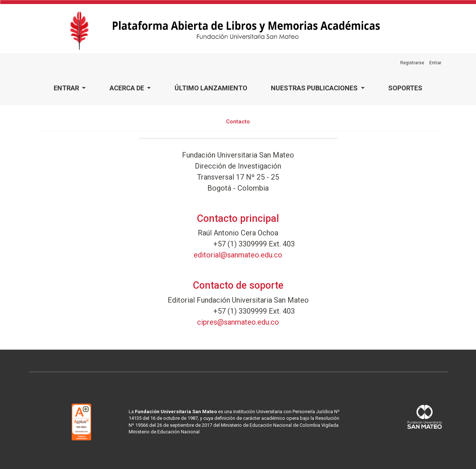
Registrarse (412, 63)
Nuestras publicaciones (315, 88)
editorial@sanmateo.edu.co (238, 255)
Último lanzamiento (211, 88)
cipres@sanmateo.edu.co (238, 322)
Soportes (405, 88)
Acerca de (128, 88)
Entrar (67, 88)
